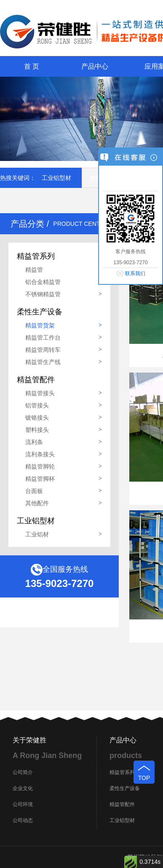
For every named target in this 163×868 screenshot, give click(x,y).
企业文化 (23, 788)
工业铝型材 (56, 178)
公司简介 (23, 772)
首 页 (32, 66)
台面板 (34, 491)
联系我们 (135, 273)
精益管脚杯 (40, 479)
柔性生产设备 (125, 788)
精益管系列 (122, 772)
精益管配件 (122, 804)
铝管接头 (37, 405)
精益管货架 (40, 325)
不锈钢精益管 (43, 294)
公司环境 (23, 804)
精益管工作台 (43, 338)
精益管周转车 (43, 350)
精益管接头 (40, 393)
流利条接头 (40, 454)
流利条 (34, 442)
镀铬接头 (37, 418)
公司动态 (23, 820)
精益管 (34, 270)
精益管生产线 (43, 362)
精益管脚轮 (40, 466)
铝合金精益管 (43, 282)
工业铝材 (37, 534)
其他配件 (37, 503)
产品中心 (95, 66)
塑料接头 (37, 430)
